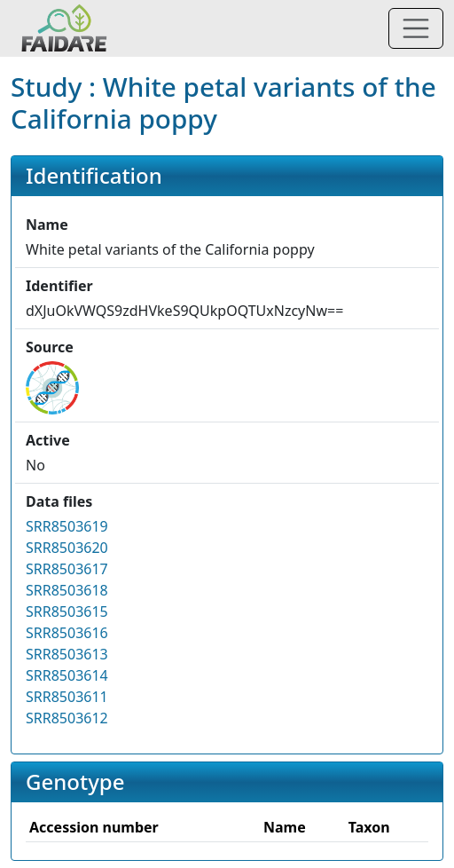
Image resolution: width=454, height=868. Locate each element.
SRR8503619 (67, 526)
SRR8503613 (67, 654)
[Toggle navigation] (416, 28)
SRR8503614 (67, 675)
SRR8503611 (67, 697)
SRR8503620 (67, 548)
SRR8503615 (67, 612)
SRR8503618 (67, 590)
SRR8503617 (67, 569)
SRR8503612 (67, 718)
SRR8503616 (67, 633)
